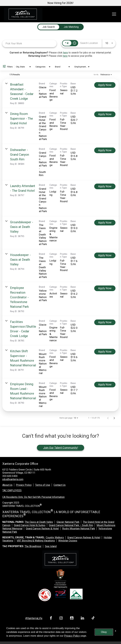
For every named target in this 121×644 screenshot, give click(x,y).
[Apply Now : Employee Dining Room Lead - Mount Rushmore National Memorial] (105, 385)
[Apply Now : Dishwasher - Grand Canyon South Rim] (105, 150)
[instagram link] (62, 619)
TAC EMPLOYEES (12, 490)
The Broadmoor (33, 546)
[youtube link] (72, 619)
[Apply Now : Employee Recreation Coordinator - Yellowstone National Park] (105, 288)
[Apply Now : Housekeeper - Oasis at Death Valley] (105, 255)
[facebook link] (51, 619)
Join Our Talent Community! (61, 448)
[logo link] (23, 14)
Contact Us (60, 485)
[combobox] (29, 44)
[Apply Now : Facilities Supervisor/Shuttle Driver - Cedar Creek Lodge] (105, 322)
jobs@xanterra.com (13, 479)
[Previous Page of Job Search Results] (108, 418)
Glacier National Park (68, 522)
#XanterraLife (34, 618)
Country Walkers (55, 537)
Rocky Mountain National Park (79, 529)
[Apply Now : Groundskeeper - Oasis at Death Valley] (105, 223)
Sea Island (51, 546)
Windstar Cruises (68, 541)
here (65, 53)
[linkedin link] (83, 619)
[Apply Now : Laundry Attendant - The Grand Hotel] (105, 186)
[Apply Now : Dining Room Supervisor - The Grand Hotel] (105, 114)
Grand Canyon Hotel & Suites (30, 525)
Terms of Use (43, 485)
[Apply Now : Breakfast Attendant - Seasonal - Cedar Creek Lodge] (105, 85)
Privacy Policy (24, 485)
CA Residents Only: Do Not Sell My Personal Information (33, 497)
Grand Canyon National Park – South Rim (71, 525)
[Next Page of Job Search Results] (114, 418)
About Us (7, 485)
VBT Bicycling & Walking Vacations (36, 541)
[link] (60, 93)
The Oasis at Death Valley (39, 522)
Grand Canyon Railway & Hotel (42, 529)
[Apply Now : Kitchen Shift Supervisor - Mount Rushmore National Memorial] (105, 352)
